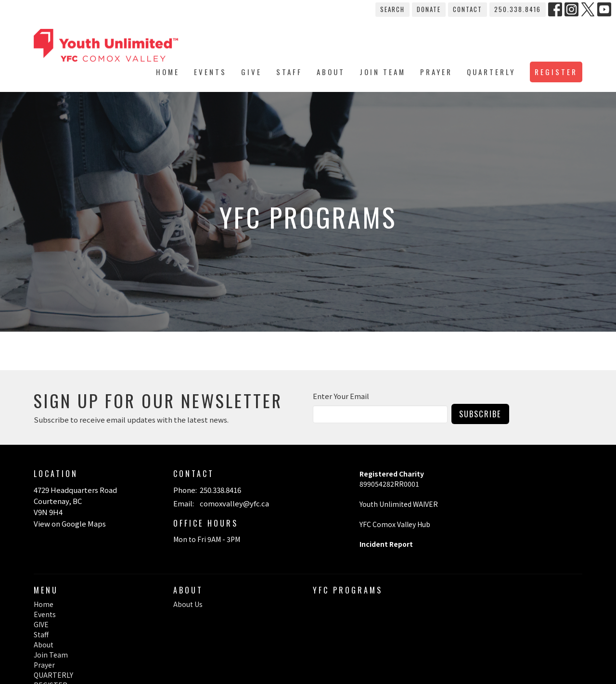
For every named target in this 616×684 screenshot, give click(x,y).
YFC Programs (348, 590)
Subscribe (480, 414)
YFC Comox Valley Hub (395, 524)
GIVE (251, 72)
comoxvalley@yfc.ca (234, 503)
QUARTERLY (491, 72)
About (331, 72)
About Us (188, 604)
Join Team (383, 72)
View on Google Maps (70, 523)
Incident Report (386, 544)
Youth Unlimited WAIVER (399, 504)
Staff (289, 72)
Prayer (436, 72)
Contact (468, 9)
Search (392, 9)
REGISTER (556, 72)
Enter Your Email (341, 396)
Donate (429, 9)
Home (168, 72)
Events (210, 72)
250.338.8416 (518, 9)
